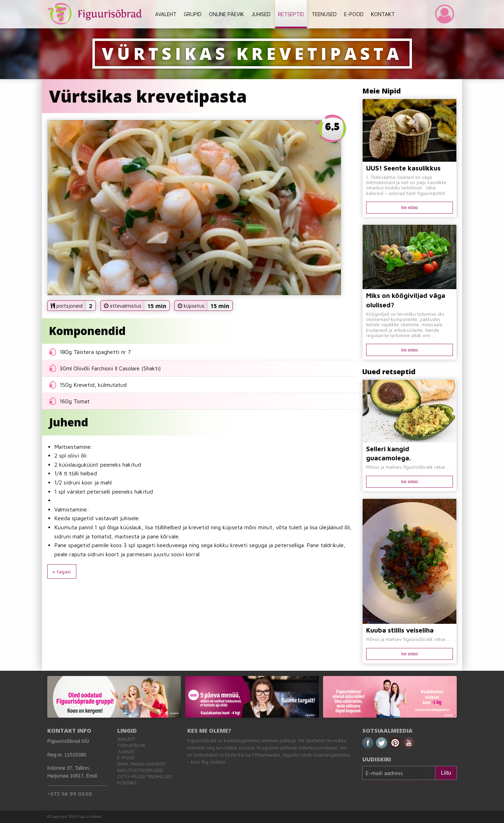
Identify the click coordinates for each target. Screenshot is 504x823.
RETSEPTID (291, 14)
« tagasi (62, 571)
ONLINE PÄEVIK (226, 14)
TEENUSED (324, 14)
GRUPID (193, 14)
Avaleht (126, 739)
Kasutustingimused (140, 770)
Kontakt (127, 783)
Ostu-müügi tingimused (145, 777)
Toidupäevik (131, 745)
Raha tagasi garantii (141, 764)
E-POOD (354, 14)
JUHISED (261, 14)
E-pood (126, 758)
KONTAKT (383, 14)
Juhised (126, 752)
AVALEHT (166, 14)
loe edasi (409, 208)
